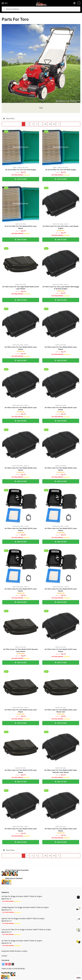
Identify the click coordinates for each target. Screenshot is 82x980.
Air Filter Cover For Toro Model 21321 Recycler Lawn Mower (21, 650)
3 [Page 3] (32, 124)
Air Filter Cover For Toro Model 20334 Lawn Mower (21, 409)
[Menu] (5, 3)
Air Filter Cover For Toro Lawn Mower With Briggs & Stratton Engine (61, 288)
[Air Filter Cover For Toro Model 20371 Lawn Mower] (61, 506)
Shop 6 (26, 345)
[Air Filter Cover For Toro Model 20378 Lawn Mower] (61, 566)
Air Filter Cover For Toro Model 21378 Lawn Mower (21, 771)
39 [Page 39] (50, 124)
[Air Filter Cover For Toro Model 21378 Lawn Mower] (21, 747)
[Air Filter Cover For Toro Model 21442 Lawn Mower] (21, 806)
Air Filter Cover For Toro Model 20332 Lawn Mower (21, 348)
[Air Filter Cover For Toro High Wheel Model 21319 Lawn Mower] (21, 264)
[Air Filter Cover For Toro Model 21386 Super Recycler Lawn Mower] (61, 747)
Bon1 (15, 168)
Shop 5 (66, 224)
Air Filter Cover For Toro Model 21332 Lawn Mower (21, 711)
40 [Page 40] (54, 124)
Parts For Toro (23, 168)
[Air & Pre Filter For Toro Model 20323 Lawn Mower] (21, 203)
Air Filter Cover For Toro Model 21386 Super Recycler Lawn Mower (61, 771)
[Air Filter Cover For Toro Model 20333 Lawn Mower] (61, 324)
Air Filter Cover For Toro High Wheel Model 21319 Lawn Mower (21, 288)
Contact (4, 956)
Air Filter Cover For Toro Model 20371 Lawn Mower (61, 529)
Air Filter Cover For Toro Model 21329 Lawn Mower (61, 650)
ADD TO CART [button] (22, 179)
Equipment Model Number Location (15, 951)
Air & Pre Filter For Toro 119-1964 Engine (21, 170)
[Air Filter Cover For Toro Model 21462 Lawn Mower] (61, 806)
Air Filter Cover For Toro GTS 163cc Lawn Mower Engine (61, 227)
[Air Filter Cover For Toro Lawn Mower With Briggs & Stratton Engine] (61, 264)
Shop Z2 (26, 466)
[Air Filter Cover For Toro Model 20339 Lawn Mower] (61, 385)
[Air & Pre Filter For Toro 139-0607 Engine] (61, 147)
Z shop (26, 526)
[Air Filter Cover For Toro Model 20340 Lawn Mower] (21, 445)
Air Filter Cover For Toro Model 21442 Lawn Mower (21, 830)
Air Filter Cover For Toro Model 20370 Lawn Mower (21, 529)
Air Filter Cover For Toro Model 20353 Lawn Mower (61, 469)
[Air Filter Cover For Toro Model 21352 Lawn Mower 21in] (61, 687)
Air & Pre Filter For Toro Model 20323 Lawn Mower (21, 227)
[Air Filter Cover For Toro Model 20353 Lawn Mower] (61, 445)
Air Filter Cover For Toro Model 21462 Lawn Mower (61, 830)
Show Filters (9, 119)
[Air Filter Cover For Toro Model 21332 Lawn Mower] (21, 687)
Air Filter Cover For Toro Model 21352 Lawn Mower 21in (61, 711)
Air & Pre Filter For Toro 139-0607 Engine (61, 170)
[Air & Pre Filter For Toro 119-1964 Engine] (21, 147)
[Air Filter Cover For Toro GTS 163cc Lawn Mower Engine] (61, 203)
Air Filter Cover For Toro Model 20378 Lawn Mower (61, 590)
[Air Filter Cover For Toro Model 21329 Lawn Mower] (61, 627)
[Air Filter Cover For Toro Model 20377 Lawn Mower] (21, 566)
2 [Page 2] (28, 124)
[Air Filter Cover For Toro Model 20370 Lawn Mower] (21, 506)
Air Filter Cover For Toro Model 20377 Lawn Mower (21, 590)
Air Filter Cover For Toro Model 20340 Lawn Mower (21, 469)
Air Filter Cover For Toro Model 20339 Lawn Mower (61, 409)
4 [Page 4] (37, 124)
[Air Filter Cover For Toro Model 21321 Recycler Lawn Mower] (21, 627)
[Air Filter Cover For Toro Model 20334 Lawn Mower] (21, 385)
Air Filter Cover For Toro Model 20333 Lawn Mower (61, 348)
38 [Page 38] (45, 124)
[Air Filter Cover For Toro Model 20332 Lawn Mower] (21, 324)
